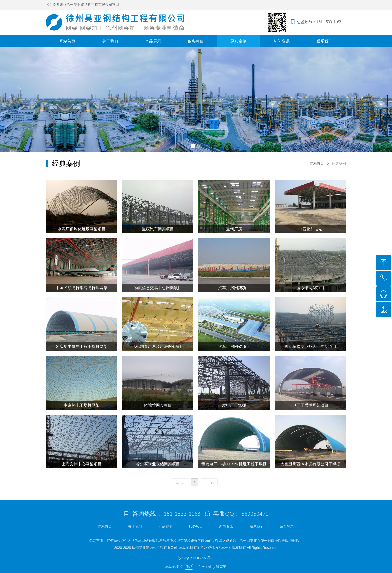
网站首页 (317, 164)
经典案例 (339, 164)
